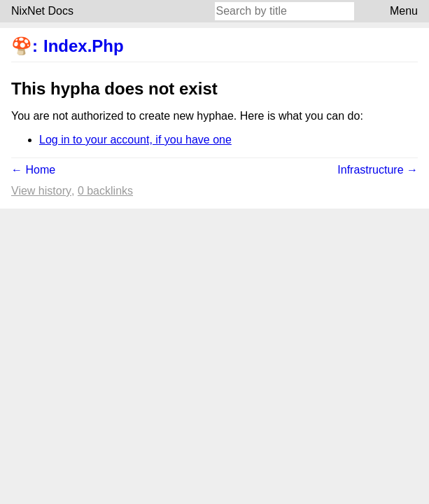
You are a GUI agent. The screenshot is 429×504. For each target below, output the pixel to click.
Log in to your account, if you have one (135, 140)
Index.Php (84, 46)
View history (41, 191)
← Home (33, 170)
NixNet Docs (42, 11)
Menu (404, 11)
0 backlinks (105, 191)
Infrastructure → (378, 170)
